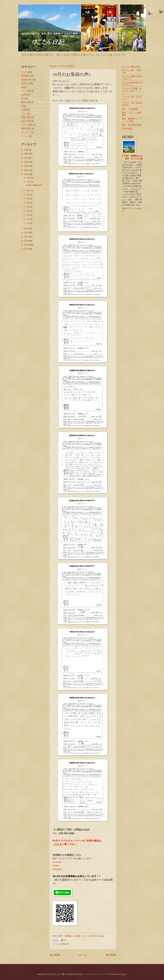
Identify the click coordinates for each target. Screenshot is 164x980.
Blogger (123, 974)
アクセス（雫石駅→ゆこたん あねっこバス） (132, 91)
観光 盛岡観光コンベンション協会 (132, 120)
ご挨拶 (24, 110)
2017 (26, 237)
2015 (26, 245)
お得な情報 (26, 121)
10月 (29, 190)
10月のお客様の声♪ (34, 185)
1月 (28, 223)
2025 (26, 154)
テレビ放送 (26, 91)
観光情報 (25, 76)
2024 (26, 158)
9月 (28, 195)
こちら (56, 844)
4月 (28, 211)
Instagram (57, 869)
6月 (28, 203)
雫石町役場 (127, 129)
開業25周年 (26, 129)
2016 (26, 241)
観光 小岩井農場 (130, 109)
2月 (28, 219)
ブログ (24, 72)
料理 (23, 98)
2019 (26, 228)
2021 (26, 170)
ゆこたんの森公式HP (131, 67)
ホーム (83, 955)
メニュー (25, 136)
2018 (26, 232)
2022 (26, 166)
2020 (26, 174)
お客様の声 (64, 944)
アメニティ (26, 132)
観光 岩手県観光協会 (132, 125)
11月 (29, 182)
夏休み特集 (26, 102)
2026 (26, 150)
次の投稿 (55, 955)
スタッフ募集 (27, 125)
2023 (26, 162)
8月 (28, 199)
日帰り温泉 (26, 117)
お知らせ (25, 83)
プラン (24, 114)
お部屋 (24, 95)
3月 (28, 215)
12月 (29, 178)
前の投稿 (111, 955)
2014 (26, 249)
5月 (28, 207)
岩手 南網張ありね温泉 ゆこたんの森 (134, 157)
